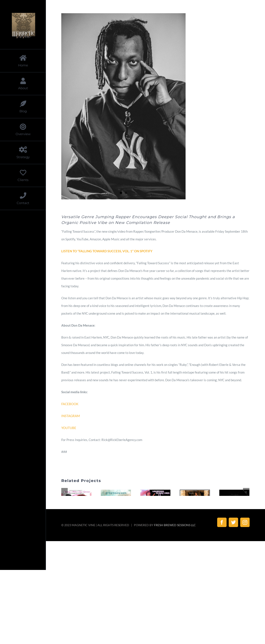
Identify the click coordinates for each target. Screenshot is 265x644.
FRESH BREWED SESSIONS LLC (175, 561)
